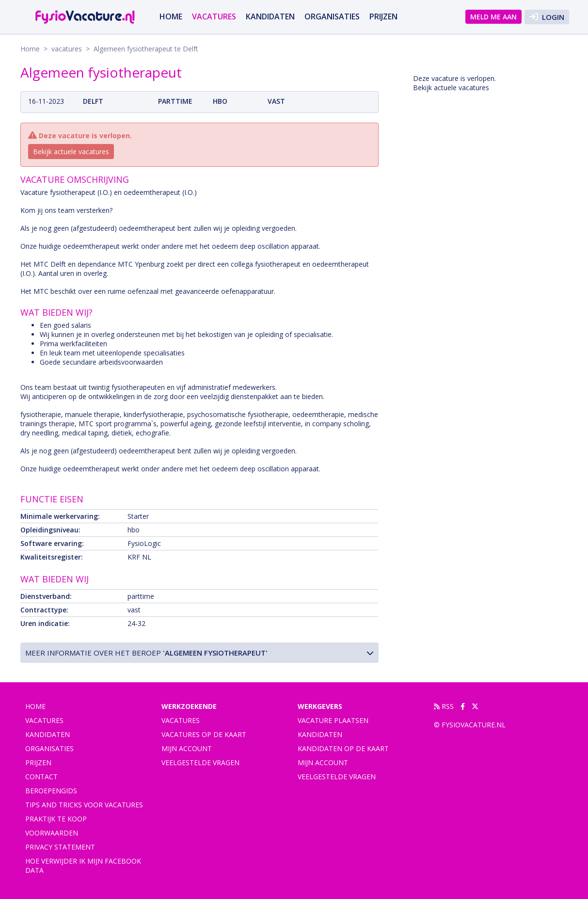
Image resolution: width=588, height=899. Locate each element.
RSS (444, 706)
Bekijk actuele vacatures (71, 152)
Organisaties (332, 16)
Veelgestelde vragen (200, 763)
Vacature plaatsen (333, 720)
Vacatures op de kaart (204, 734)
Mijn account (187, 748)
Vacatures (181, 720)
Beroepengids (51, 791)
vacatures (214, 16)
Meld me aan (493, 17)
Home (171, 16)
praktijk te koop (56, 819)
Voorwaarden (52, 833)
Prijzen (383, 16)
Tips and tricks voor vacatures (84, 805)
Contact (41, 777)
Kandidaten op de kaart (343, 748)
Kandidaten (270, 16)
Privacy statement (60, 847)
